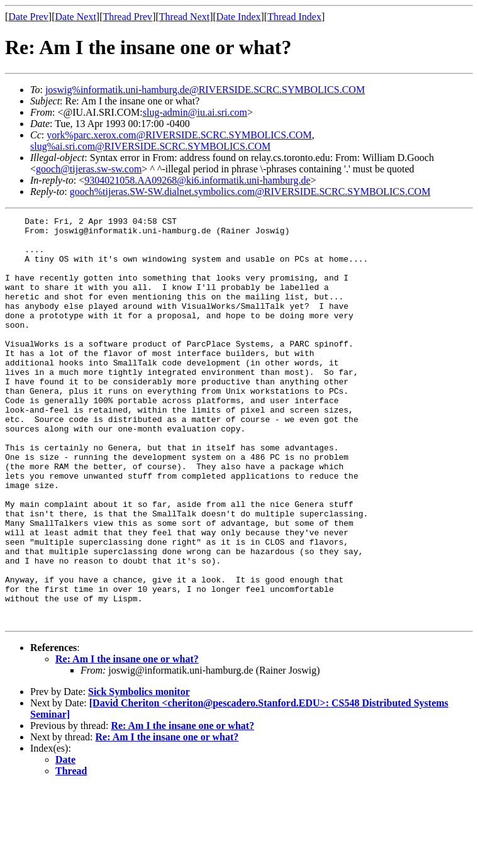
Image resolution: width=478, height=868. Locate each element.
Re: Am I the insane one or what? (127, 740)
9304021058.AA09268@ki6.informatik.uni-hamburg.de (197, 180)
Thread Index (294, 17)
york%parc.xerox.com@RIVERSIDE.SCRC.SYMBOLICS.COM (179, 135)
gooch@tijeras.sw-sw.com (89, 169)
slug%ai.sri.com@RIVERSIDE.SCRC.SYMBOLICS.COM (150, 146)
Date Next (76, 17)
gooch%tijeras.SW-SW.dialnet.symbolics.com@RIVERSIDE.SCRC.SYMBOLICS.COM (250, 192)
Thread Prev (127, 17)
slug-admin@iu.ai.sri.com (195, 112)
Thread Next (184, 17)
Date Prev (28, 17)
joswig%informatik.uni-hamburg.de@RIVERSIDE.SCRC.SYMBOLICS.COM (205, 90)
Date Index (239, 17)
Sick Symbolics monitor (139, 773)
